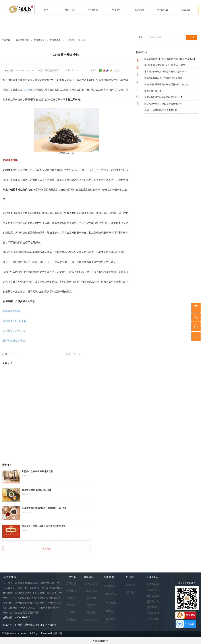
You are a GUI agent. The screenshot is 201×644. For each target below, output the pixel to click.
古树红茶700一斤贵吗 (15, 321)
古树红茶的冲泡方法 (14, 331)
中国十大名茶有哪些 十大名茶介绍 (161, 110)
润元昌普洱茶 (22, 40)
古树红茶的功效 (12, 311)
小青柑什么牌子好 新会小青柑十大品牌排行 (165, 72)
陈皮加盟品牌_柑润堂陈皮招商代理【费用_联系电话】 (170, 59)
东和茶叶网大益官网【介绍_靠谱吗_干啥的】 (166, 65)
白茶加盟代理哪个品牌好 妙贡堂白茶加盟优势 (166, 84)
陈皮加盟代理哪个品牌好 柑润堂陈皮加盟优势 (44, 526)
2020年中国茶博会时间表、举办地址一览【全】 (44, 508)
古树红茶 (30, 90)
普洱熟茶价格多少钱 (14, 341)
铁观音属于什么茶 (153, 91)
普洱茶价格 (55, 40)
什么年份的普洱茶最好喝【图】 (37, 490)
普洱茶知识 (39, 40)
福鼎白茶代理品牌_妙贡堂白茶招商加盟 (163, 78)
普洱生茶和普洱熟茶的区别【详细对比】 (164, 97)
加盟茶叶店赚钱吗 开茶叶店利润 (37, 472)
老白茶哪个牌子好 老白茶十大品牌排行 (163, 104)
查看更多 (47, 549)
